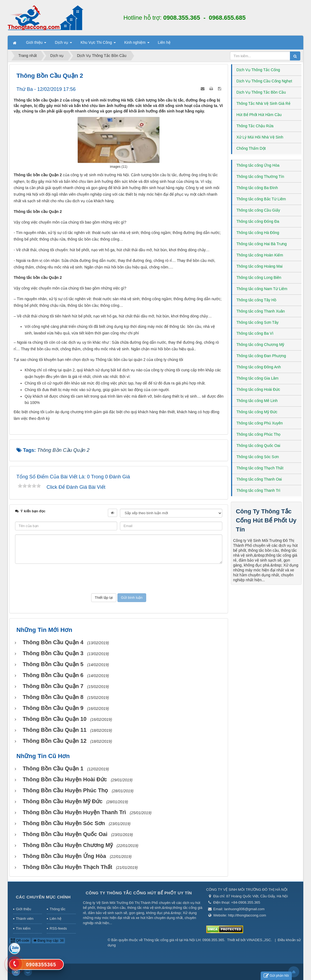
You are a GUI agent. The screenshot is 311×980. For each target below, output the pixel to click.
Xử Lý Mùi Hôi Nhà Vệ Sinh (260, 137)
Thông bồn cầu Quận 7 (53, 686)
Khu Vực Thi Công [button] (98, 44)
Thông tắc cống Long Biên (259, 277)
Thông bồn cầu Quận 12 (55, 741)
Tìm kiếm (23, 928)
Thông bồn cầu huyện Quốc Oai (65, 834)
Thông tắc (57, 909)
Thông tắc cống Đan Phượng (261, 356)
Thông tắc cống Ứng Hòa (258, 165)
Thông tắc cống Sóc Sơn (258, 457)
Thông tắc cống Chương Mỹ (260, 345)
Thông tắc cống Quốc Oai (258, 446)
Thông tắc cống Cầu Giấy (258, 210)
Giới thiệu (23, 909)
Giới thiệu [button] (36, 44)
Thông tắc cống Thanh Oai (259, 479)
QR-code (20, 941)
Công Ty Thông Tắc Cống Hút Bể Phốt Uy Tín (266, 520)
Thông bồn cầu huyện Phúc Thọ (65, 790)
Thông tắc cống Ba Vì (255, 333)
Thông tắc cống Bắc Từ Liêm (261, 199)
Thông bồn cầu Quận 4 (53, 642)
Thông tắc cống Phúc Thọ (259, 434)
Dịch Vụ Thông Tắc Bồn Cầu (261, 92)
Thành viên (25, 919)
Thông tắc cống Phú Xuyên (260, 423)
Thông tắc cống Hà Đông (258, 233)
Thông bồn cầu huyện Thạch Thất (67, 867)
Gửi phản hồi (276, 976)
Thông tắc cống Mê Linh (257, 401)
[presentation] (119, 579)
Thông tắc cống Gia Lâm (258, 378)
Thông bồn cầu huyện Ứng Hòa (64, 856)
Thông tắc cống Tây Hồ (257, 300)
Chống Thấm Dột (251, 148)
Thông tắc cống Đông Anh (259, 367)
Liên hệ (55, 919)
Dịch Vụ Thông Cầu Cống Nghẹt (264, 81)
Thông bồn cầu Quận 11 (55, 730)
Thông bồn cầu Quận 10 (55, 719)
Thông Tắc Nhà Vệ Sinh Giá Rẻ (264, 103)
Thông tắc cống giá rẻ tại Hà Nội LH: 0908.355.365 (184, 940)
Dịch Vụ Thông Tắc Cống (258, 70)
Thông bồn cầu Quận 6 (53, 675)
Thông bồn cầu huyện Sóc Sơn (64, 823)
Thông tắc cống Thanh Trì (259, 490)
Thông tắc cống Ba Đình (257, 188)
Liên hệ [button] (164, 42)
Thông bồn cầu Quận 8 (53, 697)
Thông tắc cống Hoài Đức (258, 389)
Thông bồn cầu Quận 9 (53, 708)
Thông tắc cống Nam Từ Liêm (262, 289)
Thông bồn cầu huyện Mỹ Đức (63, 801)
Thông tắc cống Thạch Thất (260, 468)
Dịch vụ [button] (63, 44)
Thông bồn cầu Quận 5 (53, 664)
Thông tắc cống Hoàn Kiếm (260, 255)
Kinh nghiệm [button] (137, 44)
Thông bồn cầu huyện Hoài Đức (65, 779)
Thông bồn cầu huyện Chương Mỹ (68, 845)
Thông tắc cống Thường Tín (260, 177)
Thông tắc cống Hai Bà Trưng (262, 244)
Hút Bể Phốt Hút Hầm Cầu (259, 115)
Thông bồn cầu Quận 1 (53, 768)
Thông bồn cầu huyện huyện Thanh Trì (74, 812)
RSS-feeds (58, 928)
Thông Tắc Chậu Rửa (255, 126)
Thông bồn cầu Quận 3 (53, 653)
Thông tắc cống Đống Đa (258, 221)
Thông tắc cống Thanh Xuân (261, 311)
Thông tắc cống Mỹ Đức (257, 412)
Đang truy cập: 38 (48, 941)
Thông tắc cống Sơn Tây (258, 322)
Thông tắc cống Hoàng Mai (260, 266)
